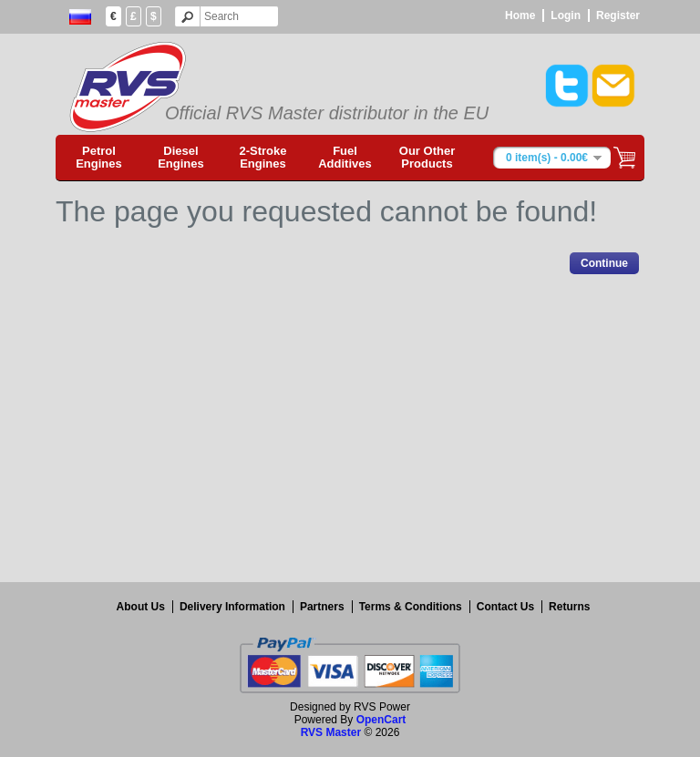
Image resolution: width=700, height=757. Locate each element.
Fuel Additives (345, 157)
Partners (322, 607)
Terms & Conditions (411, 607)
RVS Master (331, 732)
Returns (569, 607)
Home (520, 15)
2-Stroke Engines (262, 157)
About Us (141, 607)
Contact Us (505, 607)
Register (618, 15)
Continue (604, 263)
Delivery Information (232, 607)
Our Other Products (427, 157)
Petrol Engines (99, 157)
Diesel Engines (181, 157)
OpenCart (381, 720)
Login (566, 15)
